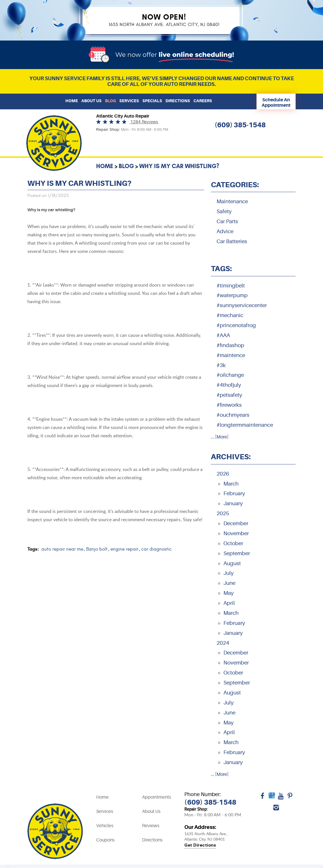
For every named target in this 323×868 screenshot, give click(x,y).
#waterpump (232, 295)
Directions (178, 101)
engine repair (124, 549)
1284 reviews (144, 122)
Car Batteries (232, 241)
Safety (224, 212)
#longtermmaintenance (245, 425)
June (229, 583)
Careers (203, 101)
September (237, 553)
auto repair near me (62, 549)
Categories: (235, 185)
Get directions (200, 845)
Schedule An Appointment (276, 102)
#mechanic (230, 315)
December (236, 523)
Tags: (221, 269)
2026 (223, 474)
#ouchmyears (233, 415)
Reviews (151, 826)
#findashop (230, 345)
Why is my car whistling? (179, 166)
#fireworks (229, 405)
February (234, 494)
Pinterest (290, 798)
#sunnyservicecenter (242, 305)
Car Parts (227, 221)
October (233, 543)
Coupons (105, 840)
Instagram (276, 809)
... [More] (220, 437)
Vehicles (105, 826)
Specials (152, 101)
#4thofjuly (229, 385)
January (233, 504)
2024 (223, 643)
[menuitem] (72, 101)
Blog (110, 101)
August (232, 563)
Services (129, 101)
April (229, 603)
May (229, 593)
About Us (91, 101)
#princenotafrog (236, 325)
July (229, 573)
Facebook (263, 798)
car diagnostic (157, 549)
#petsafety (229, 395)
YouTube (281, 798)
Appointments (157, 797)
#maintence (231, 355)
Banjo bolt (97, 549)
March (231, 484)
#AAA (223, 335)
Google (272, 798)
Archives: (231, 457)
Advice (225, 231)
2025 (223, 513)
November (236, 533)
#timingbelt (231, 286)
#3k (221, 365)
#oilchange (230, 375)
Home (72, 101)
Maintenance (232, 202)
